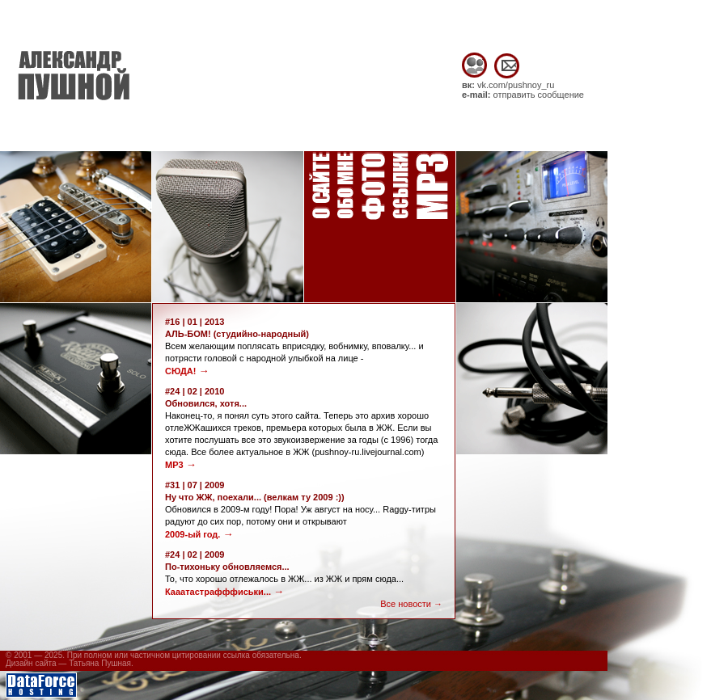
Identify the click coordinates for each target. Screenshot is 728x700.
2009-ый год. (199, 534)
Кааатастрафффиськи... (224, 592)
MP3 (181, 465)
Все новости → (411, 604)
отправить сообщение (539, 95)
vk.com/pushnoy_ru (516, 85)
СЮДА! (187, 371)
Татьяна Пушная (100, 663)
